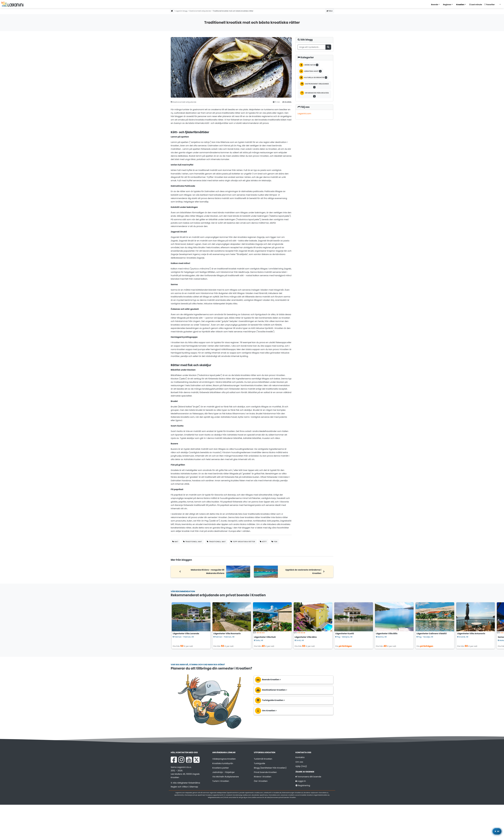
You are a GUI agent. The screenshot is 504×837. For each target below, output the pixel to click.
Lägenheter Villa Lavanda (186, 634)
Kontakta (300, 757)
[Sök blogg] (328, 47)
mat (175, 542)
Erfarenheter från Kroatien (314, 94)
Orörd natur (309, 65)
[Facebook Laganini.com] (174, 760)
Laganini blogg (181, 11)
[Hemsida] (172, 11)
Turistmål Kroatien (263, 759)
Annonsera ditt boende (308, 777)
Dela (330, 11)
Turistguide (259, 763)
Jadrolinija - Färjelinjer (223, 772)
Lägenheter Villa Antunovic (471, 634)
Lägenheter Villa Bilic (387, 634)
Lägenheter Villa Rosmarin (227, 634)
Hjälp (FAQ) (301, 766)
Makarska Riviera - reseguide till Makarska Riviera (208, 572)
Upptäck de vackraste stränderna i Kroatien (303, 572)
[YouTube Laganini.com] (189, 760)
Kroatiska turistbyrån (223, 763)
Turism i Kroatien (221, 781)
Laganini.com (304, 114)
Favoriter (489, 5)
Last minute (476, 5)
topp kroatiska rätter (243, 542)
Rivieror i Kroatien (263, 777)
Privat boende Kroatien (265, 772)
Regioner (447, 5)
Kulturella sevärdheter (313, 78)
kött (263, 542)
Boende (435, 5)
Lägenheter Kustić (345, 634)
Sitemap (194, 787)
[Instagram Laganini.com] (181, 760)
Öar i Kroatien (261, 781)
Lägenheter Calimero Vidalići (432, 634)
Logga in (301, 781)
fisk (274, 542)
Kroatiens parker (221, 768)
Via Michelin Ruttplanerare (226, 777)
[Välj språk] (499, 4)
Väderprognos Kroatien (224, 759)
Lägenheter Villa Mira (306, 637)
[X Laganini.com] (196, 760)
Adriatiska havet (310, 71)
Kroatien (460, 5)
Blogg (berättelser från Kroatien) (270, 768)
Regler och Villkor (179, 787)
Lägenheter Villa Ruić (265, 637)
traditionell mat (193, 542)
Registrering (303, 785)
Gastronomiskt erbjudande (200, 11)
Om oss (299, 762)
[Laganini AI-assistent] (497, 831)
